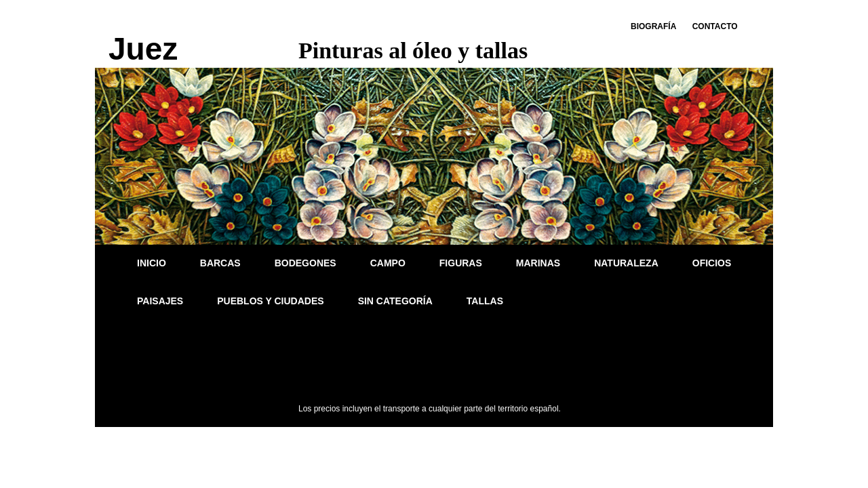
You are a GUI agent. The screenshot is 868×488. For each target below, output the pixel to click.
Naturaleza (626, 263)
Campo (388, 263)
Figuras (461, 263)
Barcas (220, 263)
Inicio (152, 263)
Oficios (712, 263)
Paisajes (160, 301)
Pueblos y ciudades (270, 301)
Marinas (538, 263)
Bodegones (305, 263)
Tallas (485, 301)
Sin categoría (395, 301)
